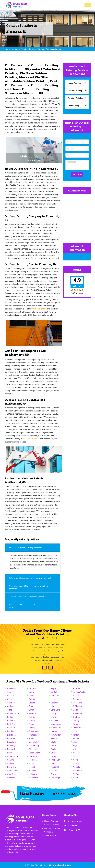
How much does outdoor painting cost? (27, 597)
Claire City (12, 767)
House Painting (51, 821)
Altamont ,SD (75, 830)
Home (7, 49)
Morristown (56, 724)
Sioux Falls (77, 703)
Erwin (31, 710)
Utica (75, 731)
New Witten (56, 735)
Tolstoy (76, 721)
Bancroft (11, 721)
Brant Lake (12, 735)
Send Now (77, 174)
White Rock (78, 771)
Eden (31, 706)
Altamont (11, 703)
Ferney (32, 728)
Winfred (76, 774)
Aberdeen (11, 689)
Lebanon (55, 703)
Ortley (53, 756)
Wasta (76, 760)
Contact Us (49, 832)
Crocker (32, 689)
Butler (10, 753)
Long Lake (55, 710)
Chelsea (11, 763)
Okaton (54, 742)
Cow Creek (12, 774)
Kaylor (54, 689)
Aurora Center (13, 713)
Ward (75, 756)
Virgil (75, 746)
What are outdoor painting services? (26, 548)
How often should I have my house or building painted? (29, 587)
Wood (75, 778)
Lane (53, 699)
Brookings (12, 746)
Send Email (73, 826)
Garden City (34, 746)
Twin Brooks (78, 728)
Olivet (53, 746)
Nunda (54, 739)
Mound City (56, 728)
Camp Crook (13, 756)
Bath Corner (12, 724)
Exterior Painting (52, 825)
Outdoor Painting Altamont (50, 49)
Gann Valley (34, 742)
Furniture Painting (52, 828)
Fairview (33, 717)
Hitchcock (34, 778)
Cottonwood (13, 771)
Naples (54, 731)
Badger (10, 717)
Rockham (77, 689)
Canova (10, 760)
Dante (32, 692)
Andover (11, 706)
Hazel (32, 763)
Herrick (32, 767)
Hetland (33, 771)
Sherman (77, 699)
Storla (75, 710)
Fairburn (33, 713)
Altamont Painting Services (24, 49)
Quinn (53, 763)
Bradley (10, 731)
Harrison (33, 760)
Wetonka (77, 767)
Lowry (53, 713)
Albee (10, 699)
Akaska (10, 696)
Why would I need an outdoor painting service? (30, 578)
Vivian (75, 749)
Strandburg (78, 713)
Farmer (32, 721)
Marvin (54, 717)
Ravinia (54, 771)
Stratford (77, 717)
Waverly (76, 763)
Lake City (55, 696)
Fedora (32, 724)
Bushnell (11, 749)
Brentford (11, 739)
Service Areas (50, 835)
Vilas (75, 742)
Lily (52, 706)
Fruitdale (33, 735)
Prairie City (56, 760)
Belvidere (11, 728)
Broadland (12, 742)
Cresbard (11, 778)
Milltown (55, 721)
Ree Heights (56, 778)
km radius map (77, 215)
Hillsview (33, 774)
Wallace (76, 753)
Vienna (76, 739)
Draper (32, 703)
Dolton (32, 699)
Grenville (33, 756)
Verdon (76, 735)
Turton (76, 724)
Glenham (33, 749)
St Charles (77, 706)
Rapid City (55, 767)
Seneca (76, 696)
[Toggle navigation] (88, 5)
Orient (53, 753)
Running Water (79, 692)
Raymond (55, 774)
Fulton (32, 739)
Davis (31, 696)
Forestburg (34, 731)
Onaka (54, 749)
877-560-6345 (64, 794)
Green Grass (34, 753)
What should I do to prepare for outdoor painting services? (31, 606)
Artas (10, 710)
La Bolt (54, 692)
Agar (9, 692)
